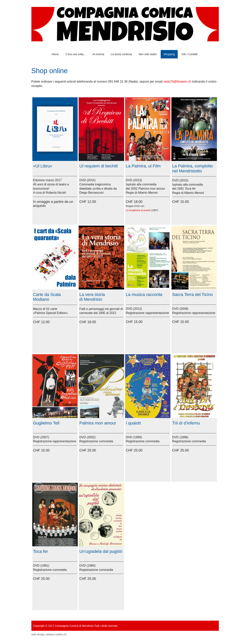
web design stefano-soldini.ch (49, 634)
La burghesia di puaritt (138, 210)
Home (55, 54)
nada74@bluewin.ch (177, 82)
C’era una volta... (76, 54)
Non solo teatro (148, 54)
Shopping (169, 54)
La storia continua (121, 54)
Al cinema (98, 54)
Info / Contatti (189, 54)
